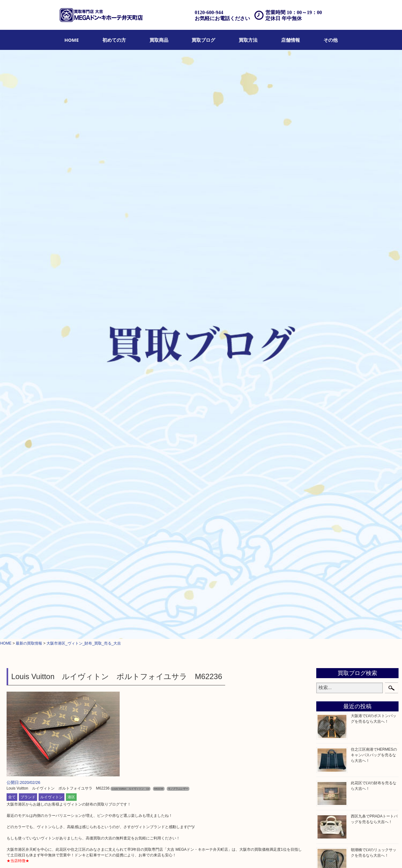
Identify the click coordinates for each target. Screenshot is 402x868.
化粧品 (329, 456)
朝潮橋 (329, 634)
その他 (331, 40)
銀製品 (329, 393)
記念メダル (333, 448)
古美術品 (331, 400)
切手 (326, 551)
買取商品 (159, 40)
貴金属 (329, 330)
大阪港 (329, 625)
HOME (72, 40)
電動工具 (331, 519)
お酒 (326, 369)
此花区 (329, 618)
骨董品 (329, 377)
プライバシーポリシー (226, 855)
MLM (327, 480)
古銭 (326, 424)
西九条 (329, 602)
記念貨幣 (331, 440)
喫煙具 (329, 487)
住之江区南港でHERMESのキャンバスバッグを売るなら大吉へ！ (374, 173)
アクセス (166, 855)
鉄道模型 (331, 503)
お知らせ (331, 566)
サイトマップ (260, 855)
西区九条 (331, 641)
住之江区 (331, 610)
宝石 (326, 337)
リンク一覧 (284, 855)
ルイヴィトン (52, 215)
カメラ (329, 361)
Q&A (181, 855)
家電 (326, 511)
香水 (326, 464)
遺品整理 (148, 855)
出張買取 (129, 855)
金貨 (326, 432)
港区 (71, 215)
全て (12, 215)
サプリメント (335, 472)
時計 (326, 353)
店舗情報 (291, 40)
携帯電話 (331, 543)
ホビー (329, 535)
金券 (326, 416)
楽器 (326, 527)
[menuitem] (72, 40)
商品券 (329, 313)
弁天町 (329, 586)
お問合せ (197, 855)
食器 (326, 409)
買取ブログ (203, 40)
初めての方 (114, 40)
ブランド (28, 215)
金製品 (329, 385)
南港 (326, 649)
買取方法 (248, 40)
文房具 (329, 496)
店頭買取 (111, 855)
